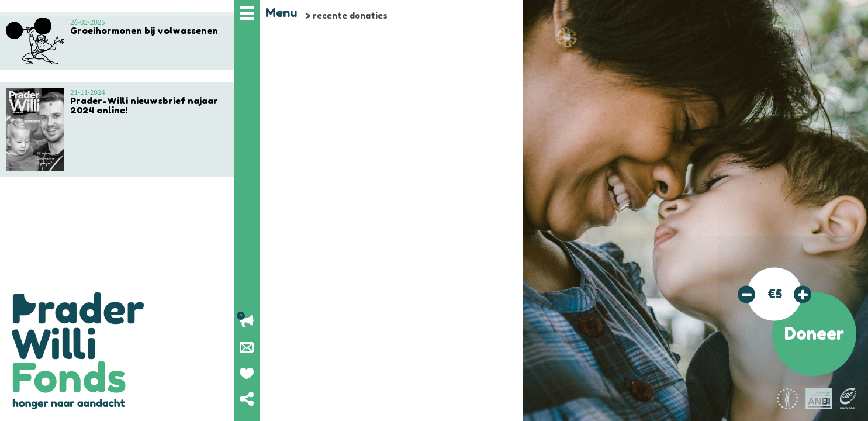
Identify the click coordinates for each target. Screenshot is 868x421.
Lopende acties (247, 322)
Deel (247, 399)
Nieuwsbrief (247, 347)
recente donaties (350, 15)
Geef (247, 373)
